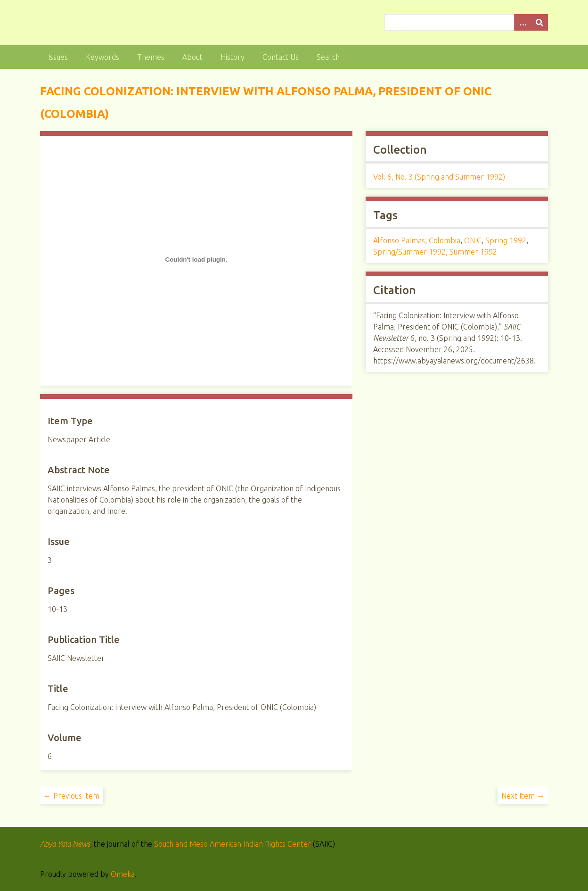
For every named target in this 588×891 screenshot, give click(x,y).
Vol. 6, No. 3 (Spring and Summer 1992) (439, 177)
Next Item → (523, 796)
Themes (151, 57)
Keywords (102, 57)
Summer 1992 (473, 252)
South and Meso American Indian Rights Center (233, 844)
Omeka (123, 874)
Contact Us (281, 57)
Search (328, 57)
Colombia (445, 240)
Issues (58, 57)
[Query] (466, 22)
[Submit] (539, 22)
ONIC (473, 240)
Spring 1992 (506, 240)
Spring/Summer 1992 (409, 252)
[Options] (523, 22)
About (192, 57)
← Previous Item (72, 796)
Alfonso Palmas (399, 240)
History (233, 57)
